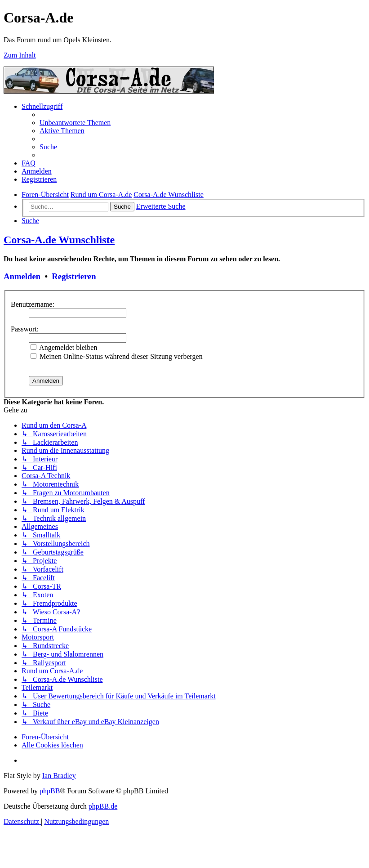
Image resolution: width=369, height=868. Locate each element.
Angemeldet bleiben (64, 347)
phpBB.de (103, 806)
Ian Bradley (59, 776)
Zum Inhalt (20, 55)
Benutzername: (33, 304)
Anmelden (22, 276)
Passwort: (25, 329)
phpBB (50, 791)
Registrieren (74, 276)
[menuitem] (75, 123)
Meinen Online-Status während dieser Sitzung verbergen (117, 356)
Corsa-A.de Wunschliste (59, 240)
